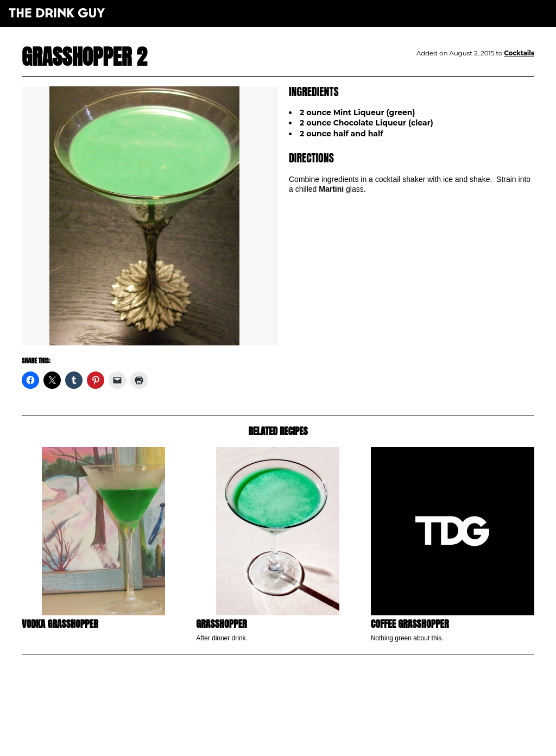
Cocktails (519, 53)
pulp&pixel (292, 735)
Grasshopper (221, 624)
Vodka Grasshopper (60, 624)
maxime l (293, 742)
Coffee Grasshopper (410, 624)
